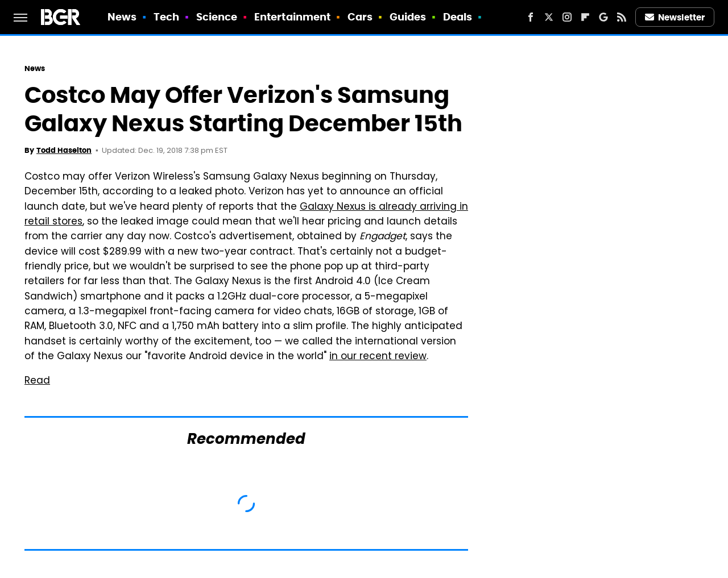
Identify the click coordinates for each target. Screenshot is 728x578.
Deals (458, 17)
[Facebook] (531, 17)
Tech (166, 17)
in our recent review (378, 357)
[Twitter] (549, 17)
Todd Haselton (64, 150)
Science (217, 17)
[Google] (603, 17)
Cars (360, 17)
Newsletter (675, 17)
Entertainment (292, 17)
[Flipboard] (585, 17)
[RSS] (622, 17)
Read (37, 381)
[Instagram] (567, 17)
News (122, 17)
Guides (408, 17)
